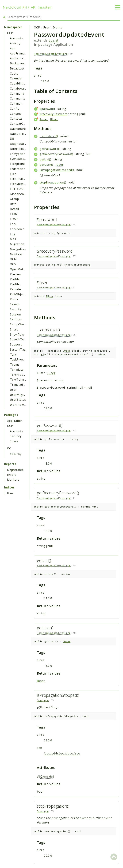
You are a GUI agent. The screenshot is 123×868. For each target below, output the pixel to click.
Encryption (18, 154)
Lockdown (17, 229)
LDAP (14, 219)
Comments (18, 98)
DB (12, 139)
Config (15, 109)
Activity (15, 43)
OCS (13, 264)
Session (16, 314)
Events (57, 27)
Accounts (16, 38)
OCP (10, 33)
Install (14, 209)
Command (17, 94)
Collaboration (20, 89)
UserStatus (18, 400)
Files (13, 174)
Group (14, 199)
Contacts (16, 119)
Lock (13, 224)
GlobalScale (18, 194)
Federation (18, 169)
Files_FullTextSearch (24, 179)
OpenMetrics (19, 269)
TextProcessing (21, 375)
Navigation (18, 249)
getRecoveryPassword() (56, 154)
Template (17, 370)
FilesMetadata (20, 184)
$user (44, 119)
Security (16, 309)
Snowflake (17, 334)
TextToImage (20, 380)
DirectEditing (19, 149)
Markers (13, 480)
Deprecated (15, 470)
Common (16, 104)
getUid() (45, 159)
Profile (15, 279)
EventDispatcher (22, 159)
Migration (17, 244)
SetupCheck (18, 324)
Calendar (16, 78)
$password (47, 109)
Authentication (21, 58)
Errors (12, 475)
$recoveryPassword (54, 114)
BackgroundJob (21, 63)
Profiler (15, 284)
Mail (13, 239)
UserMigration (20, 395)
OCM (13, 259)
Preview (16, 274)
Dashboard (18, 129)
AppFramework (21, 53)
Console (16, 114)
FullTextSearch (21, 189)
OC (9, 448)
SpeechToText (20, 339)
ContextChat (19, 124)
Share (14, 329)
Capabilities (18, 83)
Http (13, 204)
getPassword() (50, 149)
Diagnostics (18, 144)
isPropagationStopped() (57, 170)
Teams (15, 365)
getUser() (46, 165)
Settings (16, 319)
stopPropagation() (53, 182)
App (13, 48)
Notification (19, 254)
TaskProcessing (21, 359)
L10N (14, 214)
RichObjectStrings (23, 294)
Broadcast (17, 68)
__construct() (49, 136)
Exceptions (18, 164)
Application (15, 421)
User (13, 390)
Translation (18, 385)
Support (16, 344)
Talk (13, 355)
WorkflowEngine (22, 405)
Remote (15, 289)
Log (13, 234)
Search (15, 304)
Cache (14, 73)
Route (14, 299)
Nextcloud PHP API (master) (28, 7)
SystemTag (18, 350)
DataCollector (20, 134)
